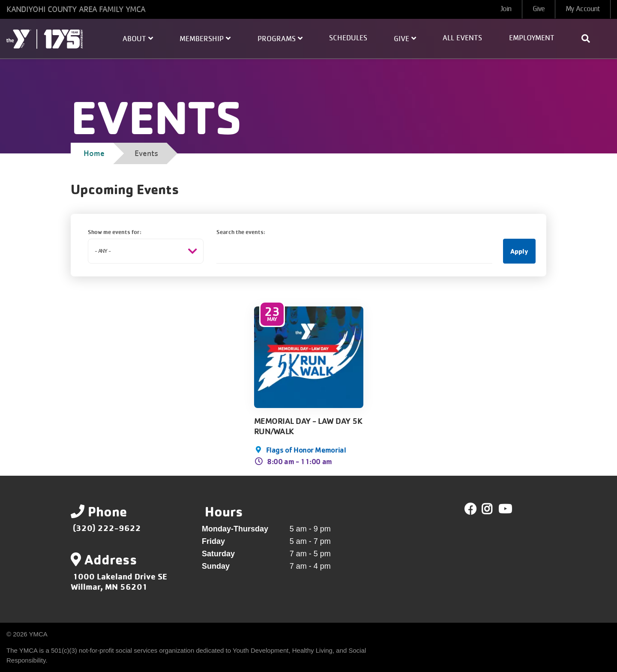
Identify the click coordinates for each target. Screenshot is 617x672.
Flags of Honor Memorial (306, 450)
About (138, 39)
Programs (280, 39)
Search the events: (241, 232)
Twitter (493, 509)
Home (94, 153)
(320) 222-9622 (107, 528)
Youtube (504, 509)
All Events (462, 38)
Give (539, 9)
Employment (532, 38)
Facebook (470, 509)
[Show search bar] (589, 39)
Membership (205, 39)
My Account (583, 9)
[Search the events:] (354, 251)
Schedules (348, 38)
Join (506, 9)
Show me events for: (115, 232)
